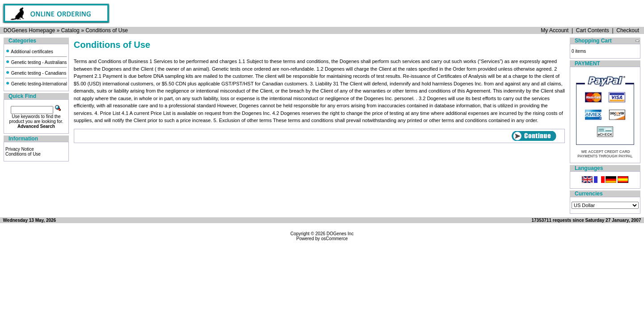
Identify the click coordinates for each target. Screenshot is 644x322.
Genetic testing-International (36, 84)
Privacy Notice (20, 149)
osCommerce (334, 239)
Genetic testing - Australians (36, 62)
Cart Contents (593, 30)
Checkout (628, 30)
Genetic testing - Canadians (36, 73)
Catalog (70, 30)
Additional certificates (29, 52)
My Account (555, 30)
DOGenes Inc (340, 234)
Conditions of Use (107, 30)
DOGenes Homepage (29, 30)
